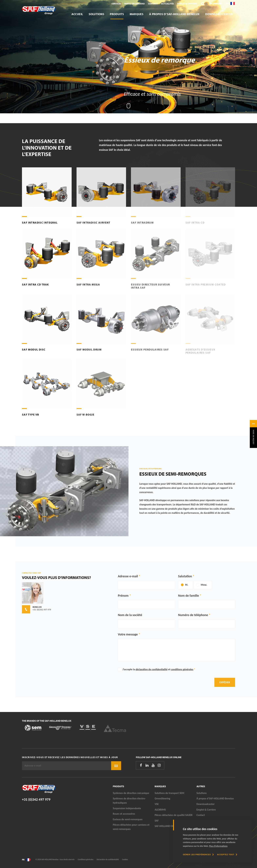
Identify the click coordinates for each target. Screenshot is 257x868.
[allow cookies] (227, 855)
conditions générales (182, 669)
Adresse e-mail (128, 576)
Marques (137, 14)
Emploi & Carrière (187, 4)
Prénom (123, 596)
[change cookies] (198, 855)
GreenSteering (162, 798)
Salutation (185, 576)
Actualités (168, 4)
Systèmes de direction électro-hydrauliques (129, 801)
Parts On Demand (135, 4)
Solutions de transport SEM (169, 793)
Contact (153, 4)
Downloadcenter (219, 14)
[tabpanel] (128, 57)
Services (116, 4)
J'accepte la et (159, 669)
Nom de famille (189, 596)
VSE (157, 804)
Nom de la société (130, 615)
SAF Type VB (30, 415)
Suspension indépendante (127, 808)
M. (187, 585)
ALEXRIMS (160, 810)
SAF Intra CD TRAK (35, 284)
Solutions (96, 14)
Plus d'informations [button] (218, 846)
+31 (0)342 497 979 (36, 799)
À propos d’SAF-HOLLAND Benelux (174, 14)
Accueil (77, 14)
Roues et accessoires (124, 814)
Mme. (204, 585)
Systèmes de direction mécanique (131, 793)
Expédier (225, 682)
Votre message (128, 634)
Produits (117, 14)
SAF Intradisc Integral (40, 223)
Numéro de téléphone (193, 615)
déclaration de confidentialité (152, 669)
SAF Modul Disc (34, 349)
